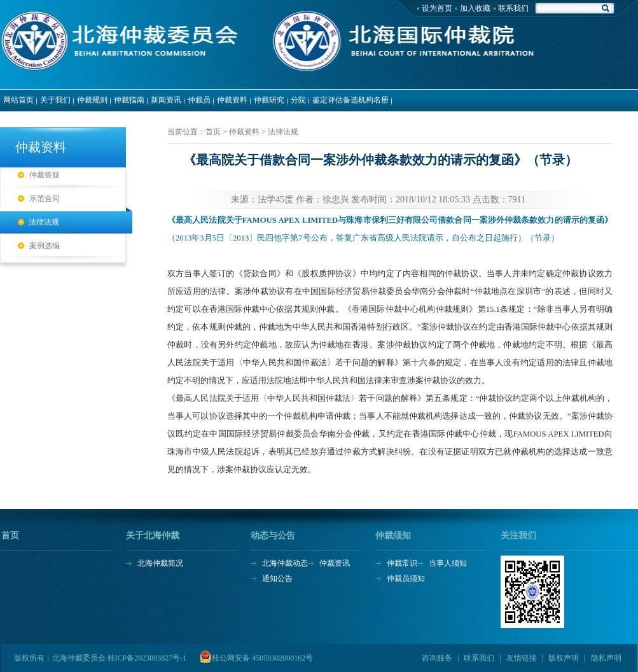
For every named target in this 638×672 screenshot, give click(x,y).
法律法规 (44, 222)
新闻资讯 (166, 100)
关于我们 (55, 100)
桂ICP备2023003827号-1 (147, 658)
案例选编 (45, 246)
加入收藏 (475, 8)
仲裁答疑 (45, 175)
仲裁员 (199, 100)
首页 (10, 536)
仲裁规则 (92, 100)
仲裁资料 (232, 100)
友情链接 (522, 658)
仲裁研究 (269, 100)
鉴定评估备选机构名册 (350, 100)
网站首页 (18, 100)
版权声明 (564, 658)
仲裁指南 (129, 100)
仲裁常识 (402, 563)
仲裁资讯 (335, 563)
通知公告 (277, 578)
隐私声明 (606, 658)
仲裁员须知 (406, 578)
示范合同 (45, 199)
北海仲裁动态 (285, 563)
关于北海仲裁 (153, 536)
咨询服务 (437, 658)
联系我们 (513, 8)
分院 (298, 100)
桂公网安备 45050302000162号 (262, 658)
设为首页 (437, 8)
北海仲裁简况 (160, 563)
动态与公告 (273, 536)
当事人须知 (448, 563)
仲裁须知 (393, 536)
